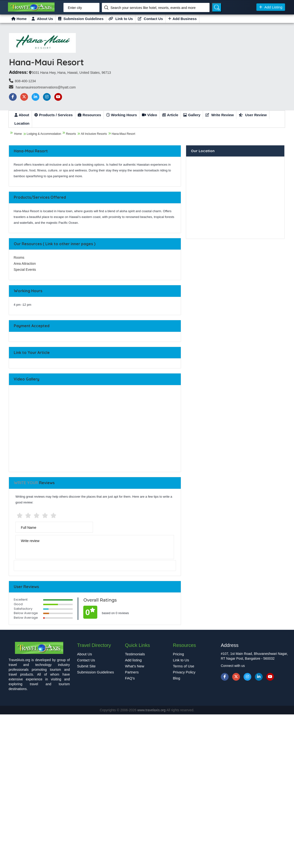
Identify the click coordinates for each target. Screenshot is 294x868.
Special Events (25, 270)
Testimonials (135, 654)
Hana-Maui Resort (123, 134)
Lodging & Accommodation (44, 134)
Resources (89, 115)
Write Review (220, 115)
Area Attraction (25, 264)
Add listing (133, 660)
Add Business (182, 19)
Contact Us (150, 19)
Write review (30, 541)
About (22, 115)
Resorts (71, 134)
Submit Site (86, 666)
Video (150, 115)
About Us (42, 19)
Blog (176, 678)
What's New (135, 666)
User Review (253, 115)
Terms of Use (183, 666)
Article (170, 115)
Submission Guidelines (81, 19)
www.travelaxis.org (152, 710)
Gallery (192, 115)
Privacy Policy (184, 672)
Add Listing (271, 7)
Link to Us (121, 19)
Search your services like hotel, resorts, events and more (153, 8)
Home (19, 19)
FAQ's (130, 678)
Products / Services (53, 115)
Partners (132, 672)
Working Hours (122, 115)
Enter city (75, 8)
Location (22, 123)
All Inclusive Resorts (94, 134)
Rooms (19, 258)
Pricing (178, 654)
